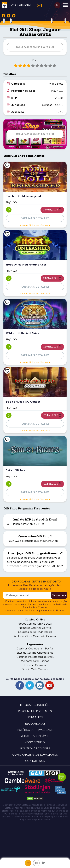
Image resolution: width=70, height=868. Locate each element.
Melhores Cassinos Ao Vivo (35, 628)
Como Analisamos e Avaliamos (35, 755)
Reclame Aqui (35, 724)
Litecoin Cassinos (35, 665)
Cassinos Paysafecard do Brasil (35, 657)
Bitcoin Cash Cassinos (35, 669)
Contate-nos (35, 761)
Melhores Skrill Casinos (35, 661)
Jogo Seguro (35, 742)
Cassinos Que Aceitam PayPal (35, 648)
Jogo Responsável (35, 736)
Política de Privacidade (35, 730)
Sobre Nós (35, 717)
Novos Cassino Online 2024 (35, 624)
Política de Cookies (35, 748)
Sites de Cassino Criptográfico (35, 653)
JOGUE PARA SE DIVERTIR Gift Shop (35, 47)
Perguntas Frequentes (35, 711)
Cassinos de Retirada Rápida (35, 632)
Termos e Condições (35, 705)
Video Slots (56, 84)
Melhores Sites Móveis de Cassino (35, 636)
